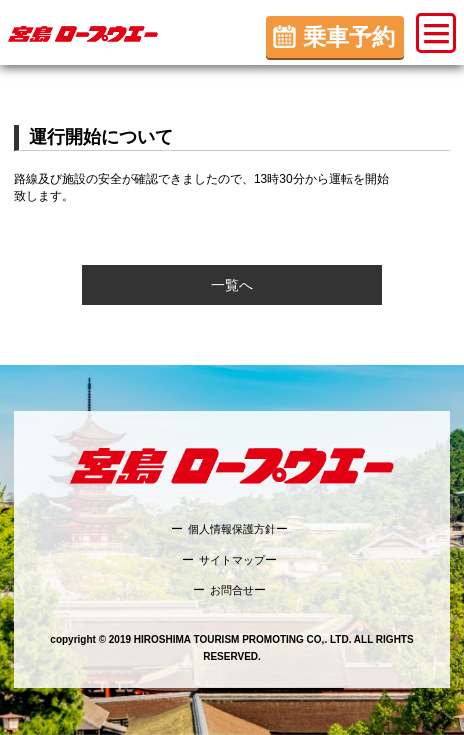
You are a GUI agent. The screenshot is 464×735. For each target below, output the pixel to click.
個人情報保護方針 (232, 529)
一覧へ (232, 285)
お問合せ (232, 590)
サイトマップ (232, 560)
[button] (436, 33)
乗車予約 (349, 37)
